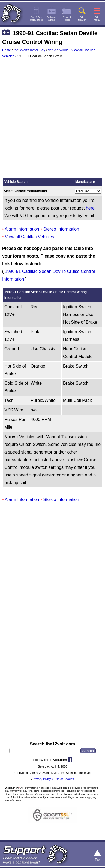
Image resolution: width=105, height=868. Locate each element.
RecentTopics (67, 19)
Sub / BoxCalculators (36, 19)
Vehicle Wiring (58, 50)
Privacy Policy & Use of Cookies (53, 779)
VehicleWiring (52, 19)
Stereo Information (61, 229)
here (90, 208)
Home (7, 50)
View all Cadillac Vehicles (29, 237)
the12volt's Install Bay (29, 50)
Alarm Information (22, 229)
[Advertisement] (52, 119)
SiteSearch (82, 19)
